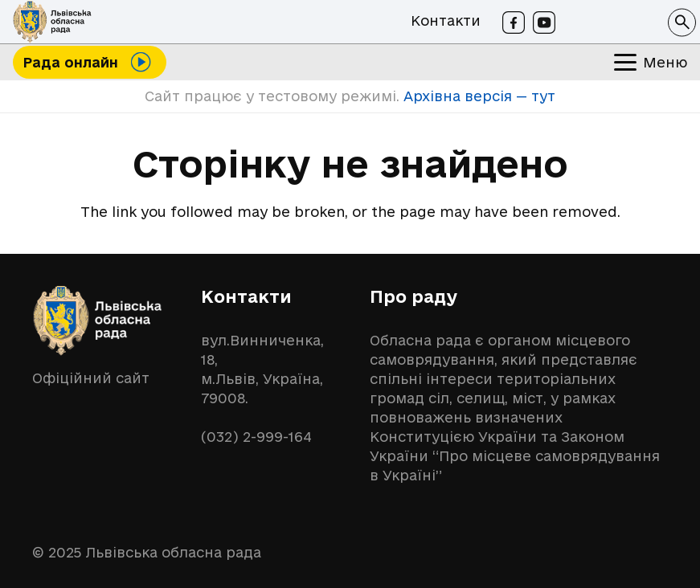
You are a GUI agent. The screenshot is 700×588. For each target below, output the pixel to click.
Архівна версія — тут (477, 96)
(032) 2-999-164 (256, 437)
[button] (682, 22)
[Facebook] (514, 22)
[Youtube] (544, 22)
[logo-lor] (52, 22)
